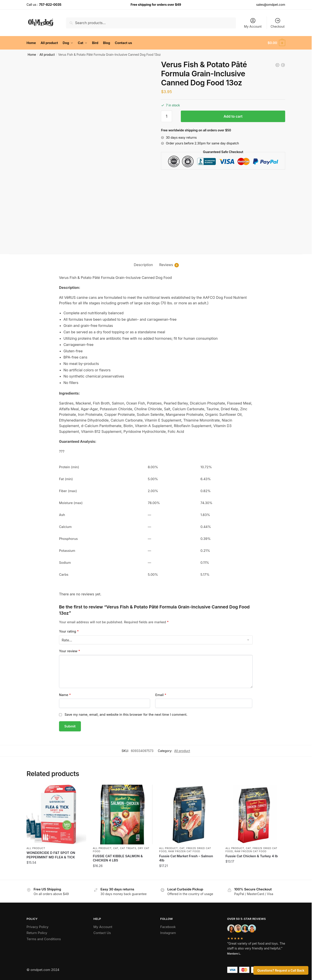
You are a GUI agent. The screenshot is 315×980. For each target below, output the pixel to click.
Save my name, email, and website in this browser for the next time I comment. (126, 714)
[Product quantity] (166, 116)
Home (32, 55)
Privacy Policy (37, 927)
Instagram (168, 933)
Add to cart (233, 116)
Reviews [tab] (166, 265)
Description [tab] (143, 265)
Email (161, 695)
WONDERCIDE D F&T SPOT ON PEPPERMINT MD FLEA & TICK (51, 855)
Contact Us (102, 933)
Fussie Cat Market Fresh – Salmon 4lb (186, 858)
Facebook (168, 927)
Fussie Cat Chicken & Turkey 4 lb (252, 856)
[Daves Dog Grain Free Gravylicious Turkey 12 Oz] (283, 65)
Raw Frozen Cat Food (184, 851)
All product (47, 55)
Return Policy (37, 933)
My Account (253, 23)
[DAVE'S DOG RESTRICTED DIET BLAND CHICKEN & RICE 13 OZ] (277, 65)
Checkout (278, 23)
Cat (116, 848)
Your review (70, 651)
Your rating (69, 631)
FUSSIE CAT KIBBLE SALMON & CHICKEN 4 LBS (118, 858)
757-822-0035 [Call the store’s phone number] (50, 5)
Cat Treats (128, 848)
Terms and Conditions (44, 939)
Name (65, 695)
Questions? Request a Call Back (281, 970)
